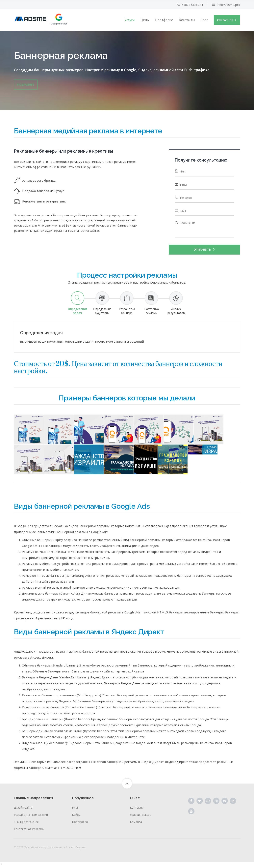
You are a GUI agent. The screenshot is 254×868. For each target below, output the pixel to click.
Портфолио (164, 20)
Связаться (227, 20)
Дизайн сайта (23, 807)
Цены (145, 20)
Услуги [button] (129, 20)
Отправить (204, 250)
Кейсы (76, 815)
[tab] (78, 303)
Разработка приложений (31, 815)
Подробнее (26, 84)
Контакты (187, 20)
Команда (136, 822)
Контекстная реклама (29, 829)
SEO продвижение (26, 822)
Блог (204, 20)
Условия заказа (141, 815)
